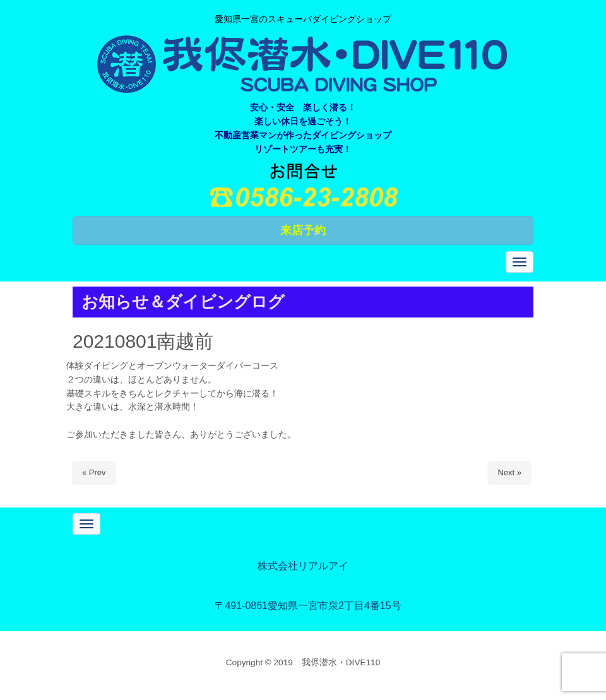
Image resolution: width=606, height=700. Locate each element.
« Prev (94, 472)
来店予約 (303, 230)
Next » (509, 472)
